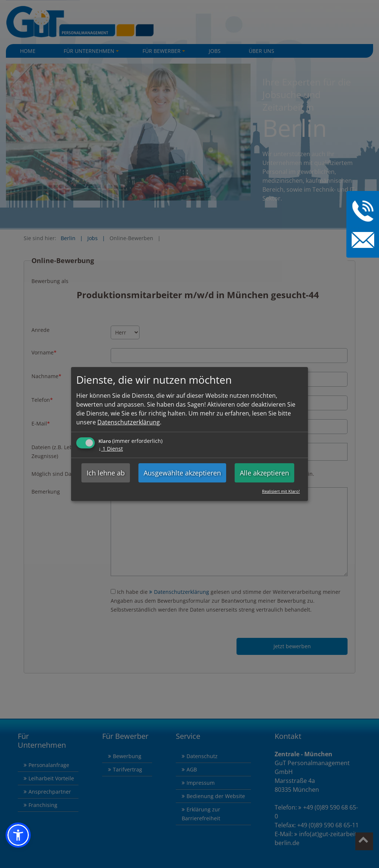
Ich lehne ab (106, 473)
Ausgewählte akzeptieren (182, 473)
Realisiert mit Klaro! (281, 491)
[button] (18, 835)
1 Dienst (111, 449)
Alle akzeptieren (264, 473)
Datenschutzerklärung (129, 422)
